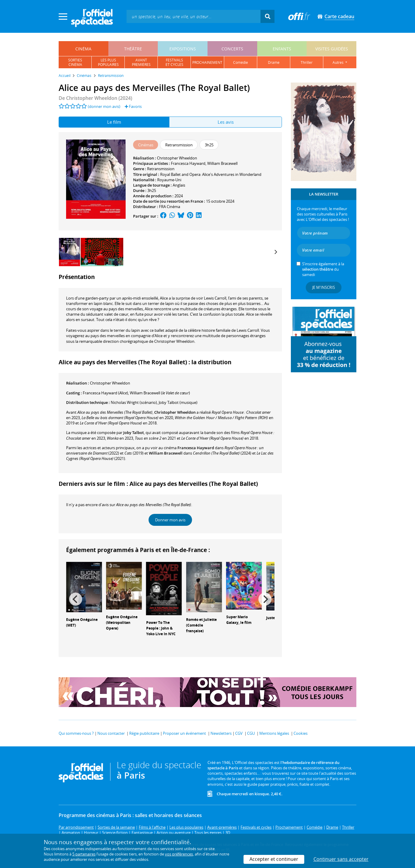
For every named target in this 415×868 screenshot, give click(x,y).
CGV (239, 733)
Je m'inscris (324, 287)
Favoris (133, 106)
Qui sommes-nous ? (76, 733)
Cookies (301, 733)
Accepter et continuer (274, 859)
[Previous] (76, 599)
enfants (282, 49)
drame (274, 62)
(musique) (178, 402)
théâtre (133, 49)
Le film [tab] (114, 122)
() (105, 393)
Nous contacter (111, 733)
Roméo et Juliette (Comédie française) (201, 625)
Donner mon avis (170, 520)
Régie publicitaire (144, 733)
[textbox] (194, 16)
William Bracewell (222, 163)
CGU (251, 733)
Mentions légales (274, 733)
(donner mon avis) (104, 106)
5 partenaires (84, 854)
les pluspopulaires (108, 62)
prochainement (207, 62)
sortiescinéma (75, 62)
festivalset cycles (174, 62)
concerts (232, 49)
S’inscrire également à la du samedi (323, 269)
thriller (307, 62)
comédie (241, 62)
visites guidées (332, 49)
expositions (183, 49)
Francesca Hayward (188, 163)
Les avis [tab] (226, 122)
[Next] (275, 252)
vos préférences (179, 854)
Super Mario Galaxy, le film (239, 620)
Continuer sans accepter (341, 859)
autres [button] (338, 62)
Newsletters (221, 733)
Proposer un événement (184, 733)
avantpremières (141, 62)
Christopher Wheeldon (177, 158)
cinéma (83, 49)
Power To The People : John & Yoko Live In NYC (161, 628)
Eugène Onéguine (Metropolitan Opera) (122, 623)
